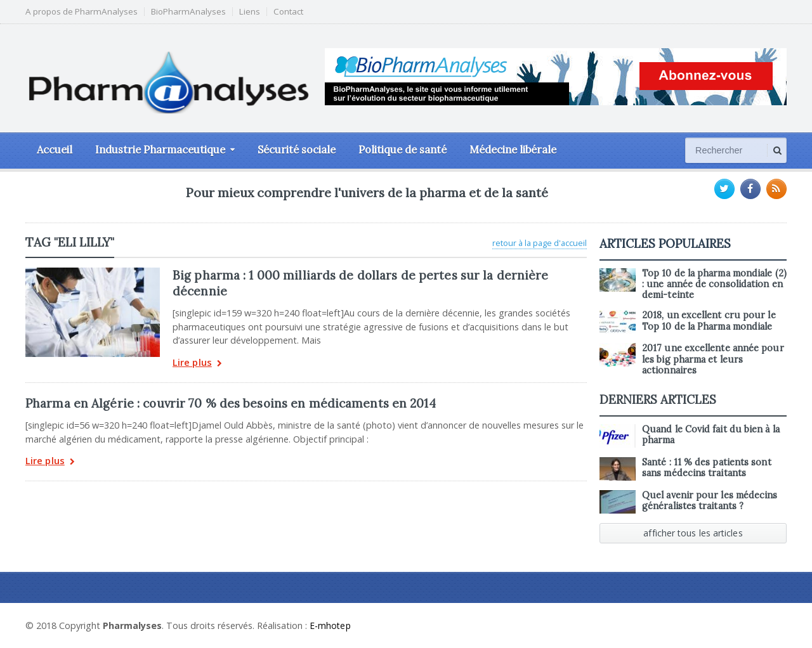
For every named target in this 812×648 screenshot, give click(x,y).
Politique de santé (403, 150)
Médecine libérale (513, 150)
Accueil (55, 150)
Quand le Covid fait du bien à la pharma (710, 435)
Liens (250, 12)
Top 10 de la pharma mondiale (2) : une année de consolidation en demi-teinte (713, 284)
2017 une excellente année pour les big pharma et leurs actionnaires (712, 359)
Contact (288, 12)
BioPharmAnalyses (188, 12)
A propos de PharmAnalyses (82, 12)
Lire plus (197, 364)
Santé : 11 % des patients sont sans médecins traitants (706, 468)
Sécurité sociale (297, 150)
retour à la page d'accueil (540, 243)
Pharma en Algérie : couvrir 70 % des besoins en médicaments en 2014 (228, 403)
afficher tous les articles (693, 533)
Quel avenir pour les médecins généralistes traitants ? (709, 501)
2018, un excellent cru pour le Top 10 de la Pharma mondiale (708, 321)
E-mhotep (331, 625)
